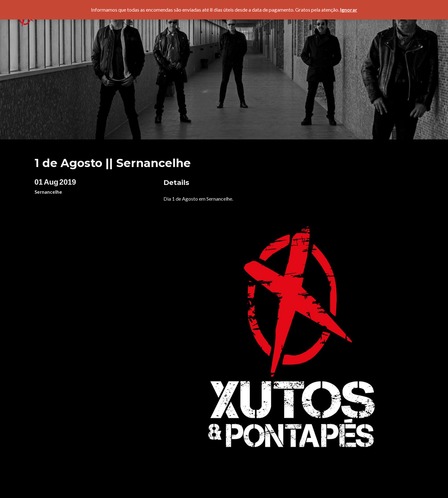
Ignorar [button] (349, 10)
